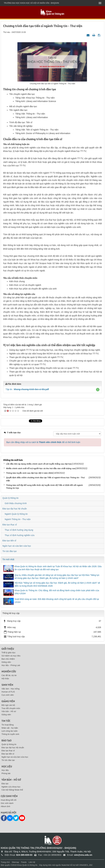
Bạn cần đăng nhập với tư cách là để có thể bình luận (43, 442)
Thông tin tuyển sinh (10, 734)
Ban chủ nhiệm (8, 659)
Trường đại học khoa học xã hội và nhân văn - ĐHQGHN (31, 3)
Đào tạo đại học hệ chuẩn (15, 509)
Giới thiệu (8, 649)
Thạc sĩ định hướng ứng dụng (19, 530)
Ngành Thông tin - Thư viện (18, 519)
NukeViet (65, 865)
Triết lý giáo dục (8, 653)
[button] (98, 390)
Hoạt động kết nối (9, 800)
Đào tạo (7, 740)
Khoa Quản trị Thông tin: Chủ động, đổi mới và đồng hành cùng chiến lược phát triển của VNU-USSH (57, 592)
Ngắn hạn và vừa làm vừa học (17, 546)
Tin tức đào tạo (10, 551)
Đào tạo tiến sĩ (9, 541)
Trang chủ (5, 862)
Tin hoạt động (8, 725)
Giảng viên (6, 662)
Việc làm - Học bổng (10, 689)
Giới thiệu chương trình (16, 503)
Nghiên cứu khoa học (11, 787)
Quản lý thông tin (10, 498)
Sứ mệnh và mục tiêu (11, 656)
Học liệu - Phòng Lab (11, 665)
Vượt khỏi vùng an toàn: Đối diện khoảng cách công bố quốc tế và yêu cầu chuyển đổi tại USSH (57, 601)
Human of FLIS (8, 692)
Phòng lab (6, 773)
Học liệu (7, 766)
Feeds (24, 862)
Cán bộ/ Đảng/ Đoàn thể (12, 790)
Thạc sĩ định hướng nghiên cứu (20, 535)
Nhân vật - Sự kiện (10, 728)
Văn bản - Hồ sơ (9, 711)
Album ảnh (5, 806)
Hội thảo (5, 679)
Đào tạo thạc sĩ (10, 525)
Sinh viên (7, 685)
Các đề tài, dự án (9, 675)
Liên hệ (32, 862)
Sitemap (15, 862)
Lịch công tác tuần (9, 731)
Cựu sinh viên (8, 695)
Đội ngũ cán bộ (8, 705)
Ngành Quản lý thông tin (16, 514)
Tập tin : (27, 389)
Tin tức (6, 721)
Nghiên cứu (9, 671)
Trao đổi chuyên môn (11, 708)
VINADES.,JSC (86, 865)
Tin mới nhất (8, 559)
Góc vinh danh (7, 803)
